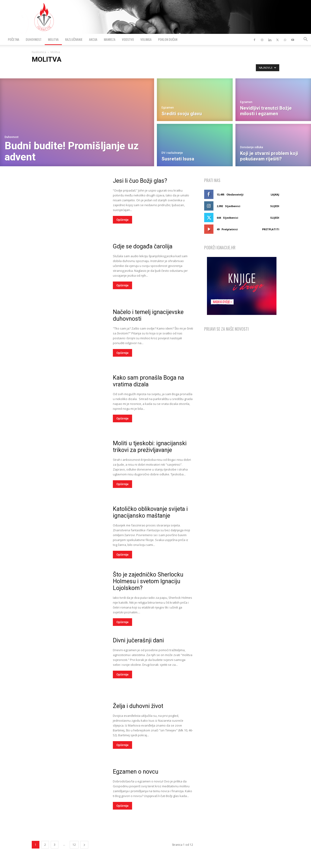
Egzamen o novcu (136, 772)
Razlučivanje (74, 39)
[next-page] (84, 845)
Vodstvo (128, 39)
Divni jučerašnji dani (138, 640)
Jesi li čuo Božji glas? (140, 181)
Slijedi (275, 206)
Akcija (93, 39)
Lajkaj (275, 194)
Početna (14, 39)
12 (74, 845)
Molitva (53, 39)
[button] (305, 40)
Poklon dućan (168, 39)
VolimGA (146, 39)
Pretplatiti (271, 229)
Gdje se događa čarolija (143, 246)
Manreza (110, 39)
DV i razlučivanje (172, 153)
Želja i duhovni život (138, 706)
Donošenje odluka (252, 147)
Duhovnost (34, 39)
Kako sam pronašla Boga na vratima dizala (148, 381)
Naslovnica (39, 52)
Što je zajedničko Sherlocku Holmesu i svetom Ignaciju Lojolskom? (148, 581)
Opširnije (122, 220)
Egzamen (168, 108)
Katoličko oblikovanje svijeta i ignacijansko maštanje (150, 512)
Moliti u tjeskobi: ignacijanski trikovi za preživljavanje (150, 447)
